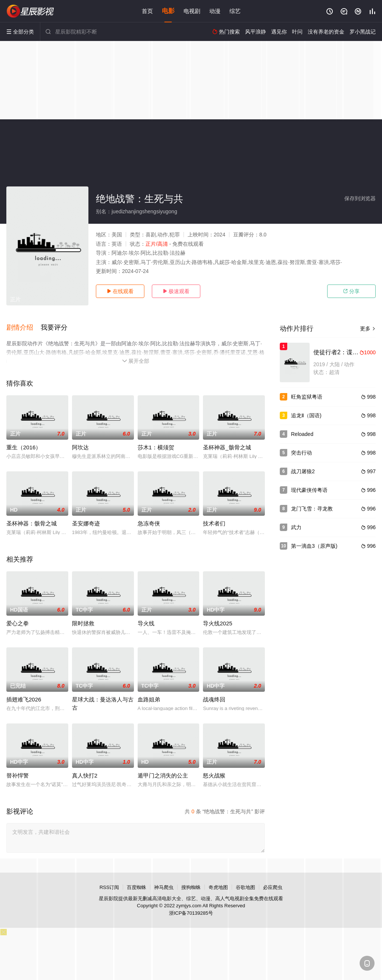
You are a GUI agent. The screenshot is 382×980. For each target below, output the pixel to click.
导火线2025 (217, 623)
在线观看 (120, 291)
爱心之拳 (18, 623)
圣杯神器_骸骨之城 (227, 447)
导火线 (146, 623)
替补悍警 (18, 775)
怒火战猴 (214, 775)
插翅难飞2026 (24, 699)
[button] (24, 328)
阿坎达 (80, 447)
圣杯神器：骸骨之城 (32, 523)
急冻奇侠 (149, 523)
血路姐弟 (149, 699)
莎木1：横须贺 (156, 447)
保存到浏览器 (360, 198)
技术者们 (214, 523)
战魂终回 (214, 699)
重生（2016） (24, 447)
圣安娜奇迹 (86, 523)
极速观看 (176, 291)
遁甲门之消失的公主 (163, 775)
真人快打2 (85, 775)
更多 (368, 329)
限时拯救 (83, 623)
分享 (351, 291)
